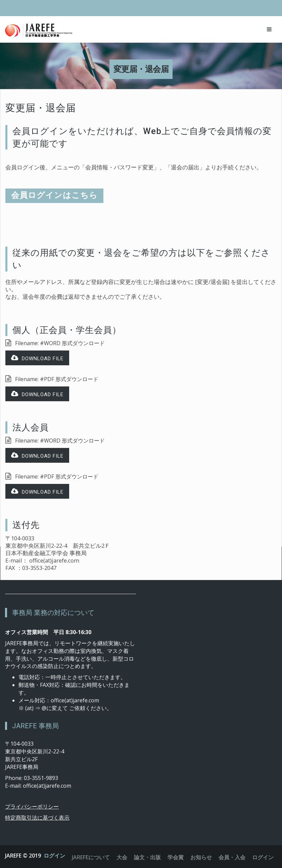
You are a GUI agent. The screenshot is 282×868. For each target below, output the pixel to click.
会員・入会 (232, 857)
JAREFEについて (91, 857)
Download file (37, 358)
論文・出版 (147, 857)
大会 (122, 857)
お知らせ (201, 857)
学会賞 (176, 857)
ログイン (54, 856)
